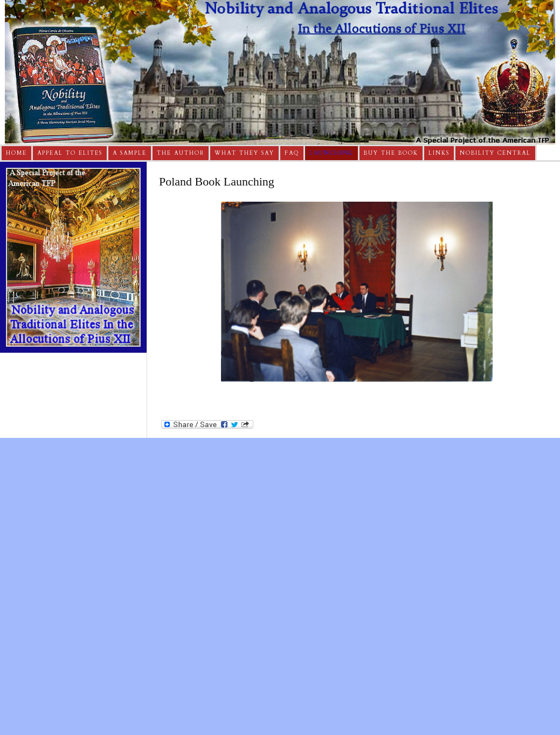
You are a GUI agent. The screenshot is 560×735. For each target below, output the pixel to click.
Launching (331, 153)
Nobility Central (495, 153)
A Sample (130, 153)
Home (16, 153)
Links (439, 153)
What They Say (244, 153)
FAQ (292, 153)
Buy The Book (391, 153)
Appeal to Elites (70, 153)
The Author (181, 153)
